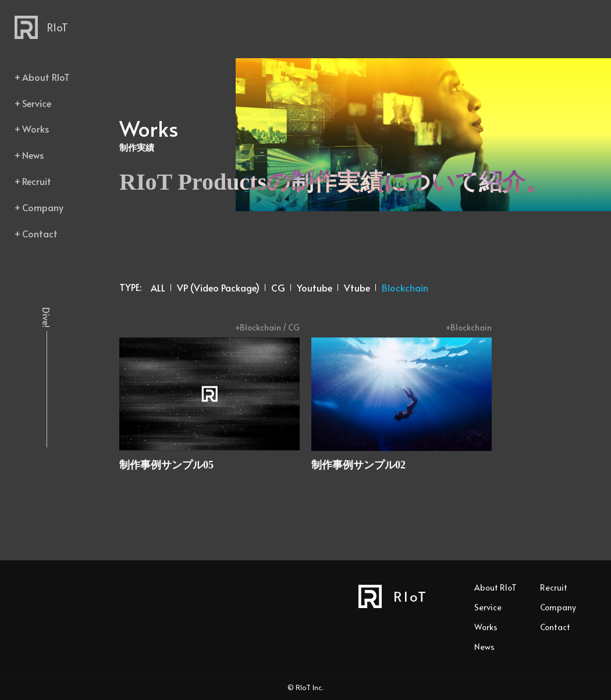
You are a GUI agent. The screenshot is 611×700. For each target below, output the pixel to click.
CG (278, 287)
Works (35, 129)
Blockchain (405, 287)
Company (43, 207)
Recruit (37, 181)
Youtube (315, 287)
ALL (158, 287)
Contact (40, 233)
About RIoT (46, 77)
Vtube (357, 287)
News (33, 155)
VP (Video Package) (218, 287)
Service (37, 103)
